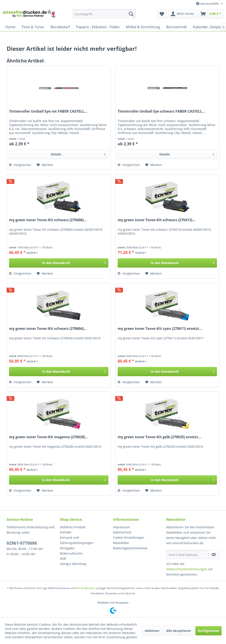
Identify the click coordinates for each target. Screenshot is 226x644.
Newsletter (121, 543)
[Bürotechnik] (176, 27)
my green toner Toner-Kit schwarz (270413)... (157, 220)
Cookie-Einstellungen (129, 537)
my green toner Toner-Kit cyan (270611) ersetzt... (160, 329)
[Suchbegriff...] (104, 14)
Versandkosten (86, 588)
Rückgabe (67, 548)
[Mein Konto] (182, 14)
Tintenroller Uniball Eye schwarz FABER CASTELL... (162, 111)
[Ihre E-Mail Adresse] (187, 555)
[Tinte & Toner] (33, 27)
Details (78, 154)
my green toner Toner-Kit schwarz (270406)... (48, 220)
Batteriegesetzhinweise (130, 548)
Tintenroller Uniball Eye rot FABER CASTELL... (48, 111)
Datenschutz (122, 532)
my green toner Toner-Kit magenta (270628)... (49, 437)
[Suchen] (131, 14)
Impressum (121, 527)
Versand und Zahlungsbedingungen (77, 540)
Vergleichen (20, 165)
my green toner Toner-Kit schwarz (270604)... (48, 329)
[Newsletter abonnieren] (214, 555)
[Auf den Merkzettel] (45, 165)
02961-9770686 (22, 543)
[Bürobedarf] (60, 27)
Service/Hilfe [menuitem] (208, 4)
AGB (63, 558)
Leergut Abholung (73, 564)
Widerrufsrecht (71, 553)
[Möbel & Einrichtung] (143, 27)
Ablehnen (152, 631)
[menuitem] (104, 14)
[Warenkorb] (211, 14)
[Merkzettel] (162, 14)
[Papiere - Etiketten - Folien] (98, 27)
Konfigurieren (208, 631)
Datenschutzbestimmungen (187, 569)
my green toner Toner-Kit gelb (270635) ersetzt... (159, 437)
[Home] (10, 27)
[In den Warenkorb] (59, 263)
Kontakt (66, 532)
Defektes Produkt (73, 527)
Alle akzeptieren (179, 631)
